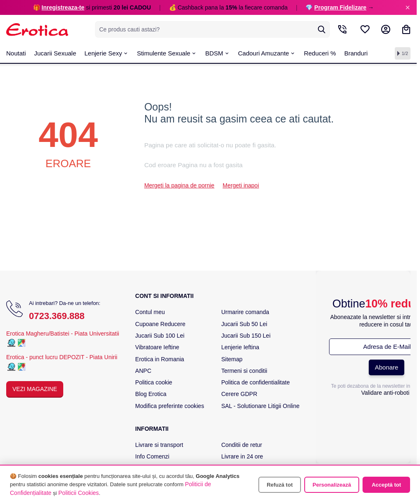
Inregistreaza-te (63, 7)
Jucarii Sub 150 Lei (246, 336)
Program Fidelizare (340, 7)
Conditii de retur (242, 445)
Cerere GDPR (239, 394)
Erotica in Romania (160, 359)
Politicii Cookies (79, 493)
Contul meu (150, 312)
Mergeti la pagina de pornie (179, 185)
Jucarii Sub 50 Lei (244, 324)
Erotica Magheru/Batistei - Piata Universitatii (63, 334)
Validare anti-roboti (385, 393)
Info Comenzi (152, 456)
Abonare (387, 367)
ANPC (143, 371)
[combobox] (212, 29)
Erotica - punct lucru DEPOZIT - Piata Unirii (62, 357)
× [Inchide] (408, 7)
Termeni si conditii (244, 371)
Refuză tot (280, 485)
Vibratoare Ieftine (157, 347)
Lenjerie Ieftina (240, 347)
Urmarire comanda (245, 312)
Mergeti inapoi (241, 185)
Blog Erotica (151, 394)
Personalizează (332, 485)
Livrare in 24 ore (242, 456)
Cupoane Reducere (160, 324)
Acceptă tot (386, 485)
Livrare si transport (159, 445)
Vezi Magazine (35, 389)
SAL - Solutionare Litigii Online (260, 406)
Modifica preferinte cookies (170, 406)
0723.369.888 (57, 316)
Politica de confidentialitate (255, 382)
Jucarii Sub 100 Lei (160, 336)
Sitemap (232, 359)
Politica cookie (154, 382)
